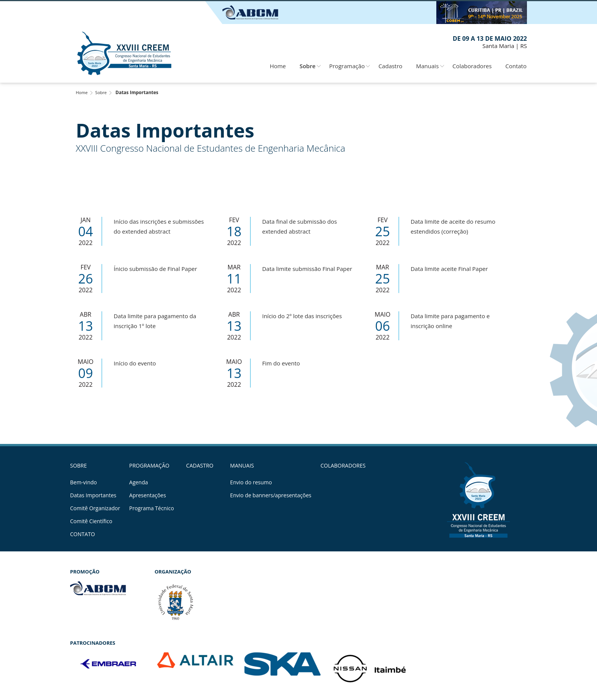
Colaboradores (472, 66)
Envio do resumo (251, 482)
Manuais (428, 66)
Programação (347, 66)
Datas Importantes (93, 495)
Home (278, 66)
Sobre (308, 66)
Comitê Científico (91, 521)
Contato (516, 66)
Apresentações (148, 495)
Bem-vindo (83, 482)
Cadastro (390, 66)
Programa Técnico (152, 508)
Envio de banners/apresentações (271, 495)
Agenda (138, 482)
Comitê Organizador (95, 508)
